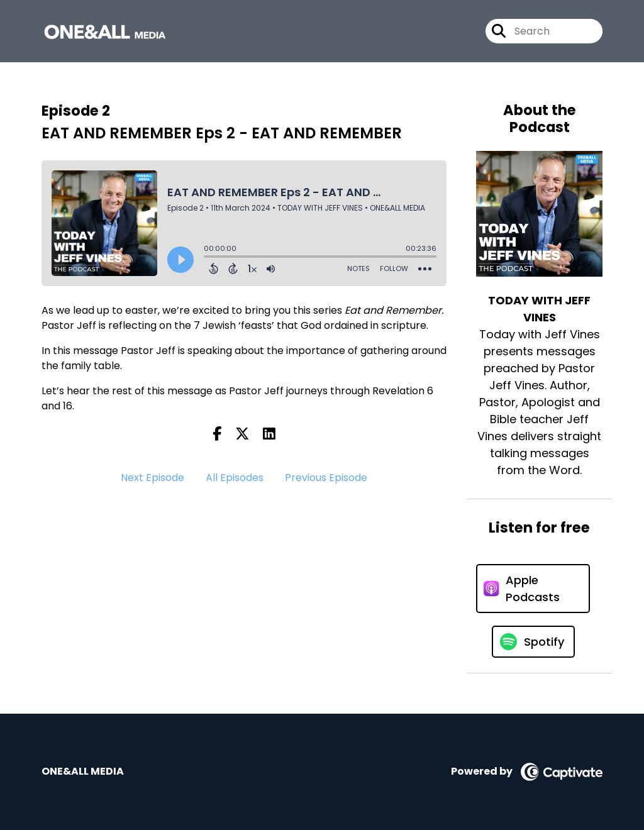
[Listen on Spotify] (533, 642)
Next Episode (153, 478)
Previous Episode (326, 478)
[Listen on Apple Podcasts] (533, 589)
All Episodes (235, 478)
